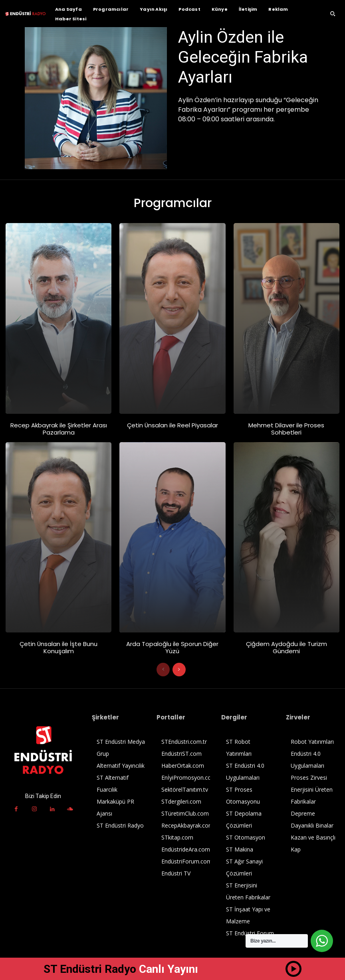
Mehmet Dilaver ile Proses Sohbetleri (286, 429)
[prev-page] (163, 670)
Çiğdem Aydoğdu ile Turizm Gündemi (287, 647)
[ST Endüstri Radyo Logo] (26, 13)
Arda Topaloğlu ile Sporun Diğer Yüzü (172, 647)
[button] (333, 14)
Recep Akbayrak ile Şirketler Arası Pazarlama (59, 429)
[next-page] (179, 670)
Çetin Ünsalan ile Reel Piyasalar (172, 425)
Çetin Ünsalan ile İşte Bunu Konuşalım (59, 647)
